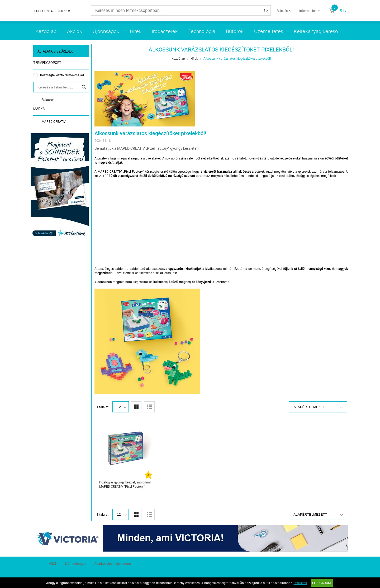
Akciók (75, 31)
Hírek (136, 31)
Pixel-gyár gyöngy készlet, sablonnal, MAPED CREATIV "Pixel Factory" (125, 484)
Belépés (282, 11)
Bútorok (235, 31)
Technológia (202, 31)
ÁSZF (53, 563)
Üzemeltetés (269, 31)
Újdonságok (106, 31)
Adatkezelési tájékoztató (113, 563)
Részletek (300, 583)
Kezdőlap (46, 31)
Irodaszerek (165, 31)
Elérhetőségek (76, 563)
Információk (308, 11)
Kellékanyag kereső (316, 31)
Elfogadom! (322, 583)
